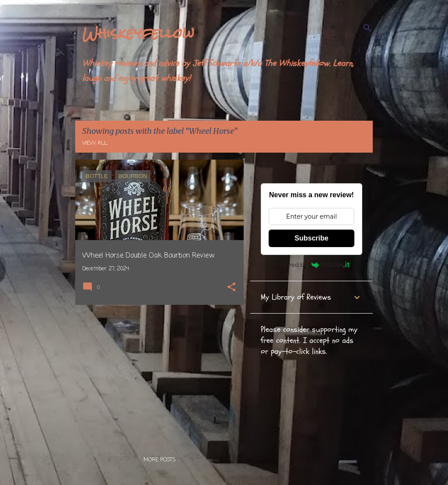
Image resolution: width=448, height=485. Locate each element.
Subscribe (311, 238)
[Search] (367, 28)
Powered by (311, 265)
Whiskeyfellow (138, 33)
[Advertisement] (156, 373)
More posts (159, 460)
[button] (231, 288)
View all (95, 143)
